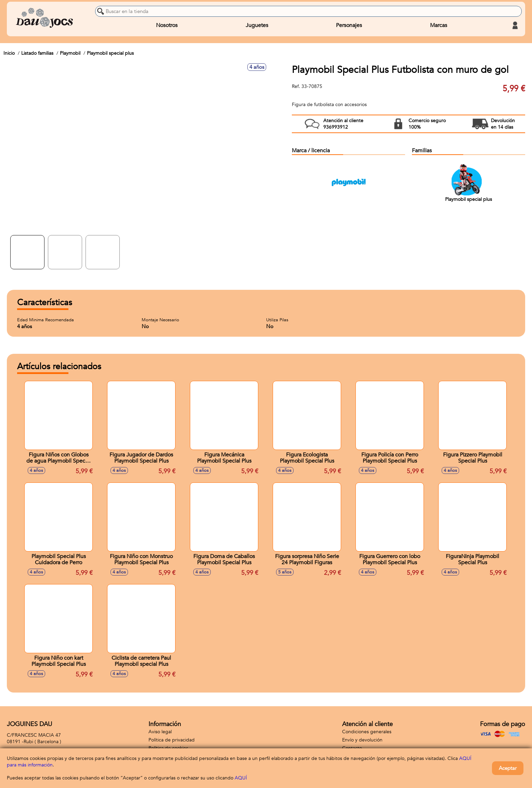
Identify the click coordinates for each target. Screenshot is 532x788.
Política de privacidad (172, 740)
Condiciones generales (367, 732)
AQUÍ (241, 778)
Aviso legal (160, 732)
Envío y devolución (362, 740)
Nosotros (167, 25)
